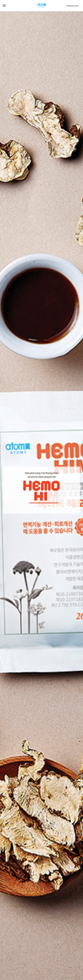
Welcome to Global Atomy (41, 5)
